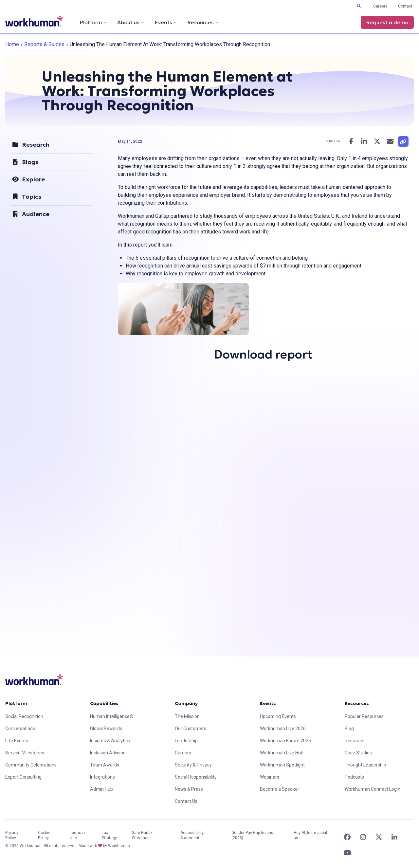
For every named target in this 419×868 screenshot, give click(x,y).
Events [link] (268, 703)
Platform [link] (16, 703)
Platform (93, 22)
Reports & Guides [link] (44, 44)
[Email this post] (390, 141)
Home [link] (12, 44)
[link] (34, 21)
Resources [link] (357, 703)
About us (131, 22)
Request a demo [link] (387, 22)
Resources (203, 22)
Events (166, 22)
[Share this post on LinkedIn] (364, 141)
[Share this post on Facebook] (351, 141)
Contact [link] (405, 6)
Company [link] (186, 703)
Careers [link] (380, 6)
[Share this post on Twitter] (377, 141)
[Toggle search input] (359, 6)
